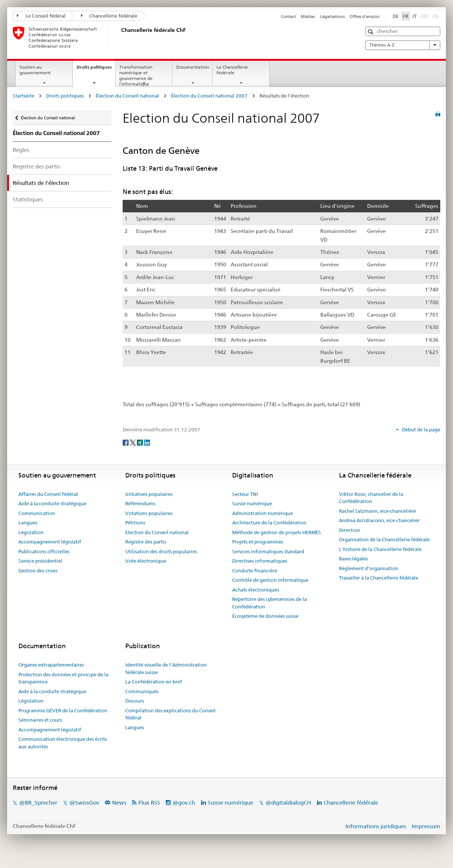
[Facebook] (126, 442)
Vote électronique (146, 561)
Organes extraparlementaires (51, 665)
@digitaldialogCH (288, 803)
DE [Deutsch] (396, 16)
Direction (349, 530)
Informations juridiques (376, 826)
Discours (135, 701)
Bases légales (353, 559)
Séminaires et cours (40, 720)
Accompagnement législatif (50, 542)
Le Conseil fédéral (41, 16)
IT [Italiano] (415, 16)
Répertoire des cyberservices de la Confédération (269, 603)
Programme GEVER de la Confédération (63, 710)
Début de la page (421, 429)
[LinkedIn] (147, 442)
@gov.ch (184, 803)
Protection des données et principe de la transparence (63, 678)
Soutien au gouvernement (35, 70)
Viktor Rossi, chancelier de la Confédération (371, 498)
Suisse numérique (252, 503)
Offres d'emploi (364, 17)
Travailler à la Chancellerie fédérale (379, 578)
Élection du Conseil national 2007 (209, 96)
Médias (308, 17)
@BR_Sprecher (38, 803)
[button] (371, 32)
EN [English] (436, 16)
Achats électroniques (256, 590)
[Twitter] (133, 442)
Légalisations (332, 17)
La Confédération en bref (154, 682)
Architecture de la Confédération (269, 523)
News (119, 803)
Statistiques (28, 199)
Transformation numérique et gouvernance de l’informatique (136, 75)
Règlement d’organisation (369, 568)
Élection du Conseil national (127, 96)
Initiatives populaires (149, 494)
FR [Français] (406, 16)
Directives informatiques (260, 561)
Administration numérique (262, 513)
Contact (288, 17)
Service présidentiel (40, 561)
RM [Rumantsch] (424, 16)
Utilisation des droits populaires (161, 551)
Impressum (426, 826)
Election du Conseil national (157, 532)
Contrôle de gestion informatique (270, 580)
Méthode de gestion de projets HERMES (277, 532)
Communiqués (142, 691)
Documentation (193, 67)
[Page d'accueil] (120, 37)
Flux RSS (149, 803)
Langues (28, 523)
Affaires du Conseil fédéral (48, 494)
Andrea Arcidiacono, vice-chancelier (379, 520)
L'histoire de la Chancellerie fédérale (380, 549)
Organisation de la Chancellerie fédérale (384, 539)
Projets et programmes (258, 542)
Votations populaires (149, 513)
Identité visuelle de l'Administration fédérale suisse (166, 668)
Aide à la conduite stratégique (52, 503)
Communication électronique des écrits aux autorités (63, 743)
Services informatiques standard (268, 551)
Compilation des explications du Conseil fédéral (170, 714)
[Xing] (140, 442)
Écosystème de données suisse (265, 616)
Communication (37, 513)
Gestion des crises (38, 571)
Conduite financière (255, 571)
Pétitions (135, 523)
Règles (21, 150)
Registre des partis (36, 166)
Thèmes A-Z (403, 45)
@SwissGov (84, 803)
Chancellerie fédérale (109, 16)
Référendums (140, 503)
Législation (31, 532)
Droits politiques (96, 69)
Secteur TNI (245, 494)
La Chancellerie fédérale (232, 70)
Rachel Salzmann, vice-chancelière (377, 511)
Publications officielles (44, 551)
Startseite (23, 96)
